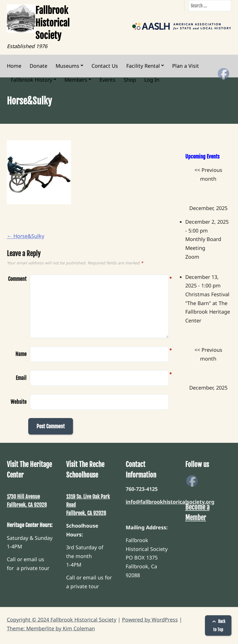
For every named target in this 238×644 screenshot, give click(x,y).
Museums (67, 66)
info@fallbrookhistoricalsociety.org (170, 502)
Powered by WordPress (150, 620)
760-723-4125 (142, 489)
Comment (17, 279)
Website (19, 402)
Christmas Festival (207, 294)
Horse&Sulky (26, 236)
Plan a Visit (186, 66)
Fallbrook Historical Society (52, 23)
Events (107, 80)
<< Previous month (208, 174)
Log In (152, 80)
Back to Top (218, 626)
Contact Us (105, 66)
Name (21, 353)
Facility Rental (143, 66)
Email (21, 377)
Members (76, 80)
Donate (38, 66)
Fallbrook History (31, 80)
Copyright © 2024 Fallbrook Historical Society (62, 620)
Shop (130, 80)
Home (14, 66)
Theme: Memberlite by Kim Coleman (51, 628)
